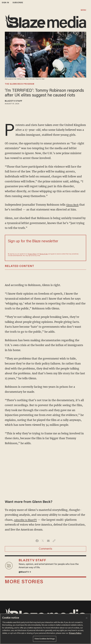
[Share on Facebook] (37, 541)
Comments (46, 549)
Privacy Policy (32, 254)
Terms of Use (44, 254)
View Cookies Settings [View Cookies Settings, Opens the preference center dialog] (45, 639)
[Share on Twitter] (43, 541)
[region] (46, 629)
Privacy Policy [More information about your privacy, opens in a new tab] (75, 633)
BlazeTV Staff (14, 101)
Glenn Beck (73, 205)
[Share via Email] (48, 541)
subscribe (18, 3)
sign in (5, 3)
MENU (83, 10)
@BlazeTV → (26, 572)
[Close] (87, 618)
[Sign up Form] (46, 248)
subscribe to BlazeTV (28, 520)
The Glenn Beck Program (20, 84)
